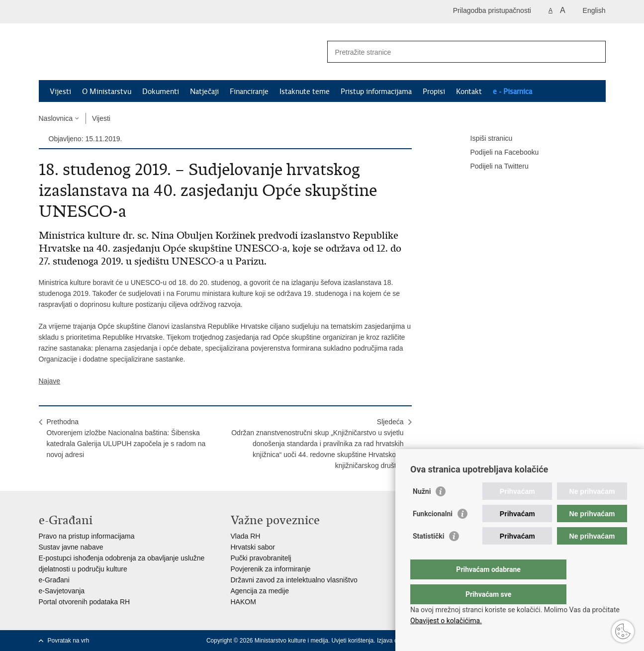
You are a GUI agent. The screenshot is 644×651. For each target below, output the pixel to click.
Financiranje (249, 92)
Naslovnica (56, 118)
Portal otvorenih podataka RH (85, 602)
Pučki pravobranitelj (261, 558)
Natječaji (204, 92)
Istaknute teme (305, 92)
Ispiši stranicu (485, 139)
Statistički (428, 556)
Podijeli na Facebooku (498, 153)
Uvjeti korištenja (353, 641)
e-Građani (54, 580)
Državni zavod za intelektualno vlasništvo (294, 580)
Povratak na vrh (69, 641)
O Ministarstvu (107, 92)
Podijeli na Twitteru (493, 167)
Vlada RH (246, 536)
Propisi (434, 92)
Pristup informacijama (376, 92)
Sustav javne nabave (71, 547)
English (594, 10)
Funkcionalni (433, 534)
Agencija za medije (260, 591)
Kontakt (469, 92)
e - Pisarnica (512, 92)
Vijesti (60, 92)
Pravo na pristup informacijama (87, 536)
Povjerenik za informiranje (271, 569)
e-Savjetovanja (62, 591)
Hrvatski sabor (253, 547)
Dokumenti (161, 92)
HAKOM (243, 602)
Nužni (422, 511)
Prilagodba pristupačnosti (492, 10)
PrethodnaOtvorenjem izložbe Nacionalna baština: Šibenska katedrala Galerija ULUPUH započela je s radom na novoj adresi (126, 438)
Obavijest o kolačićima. (446, 621)
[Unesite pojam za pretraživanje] (456, 52)
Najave (50, 381)
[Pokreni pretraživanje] (594, 52)
